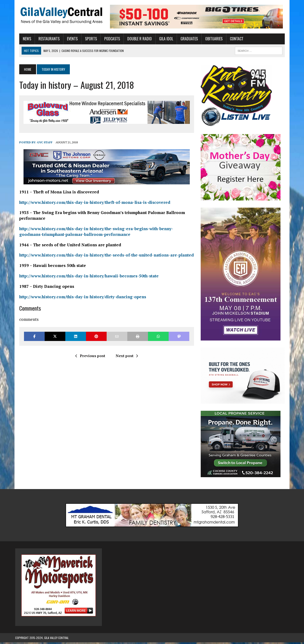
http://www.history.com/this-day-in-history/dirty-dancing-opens (79, 297)
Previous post (89, 356)
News (23, 39)
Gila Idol (162, 39)
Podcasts (108, 39)
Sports (87, 39)
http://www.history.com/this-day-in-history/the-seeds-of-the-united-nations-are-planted (102, 256)
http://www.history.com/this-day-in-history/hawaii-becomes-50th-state (85, 277)
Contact (233, 39)
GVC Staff (41, 143)
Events (68, 39)
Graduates (185, 39)
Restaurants (45, 39)
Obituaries (210, 39)
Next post (125, 356)
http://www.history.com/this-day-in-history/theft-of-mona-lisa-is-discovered (91, 203)
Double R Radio (135, 39)
